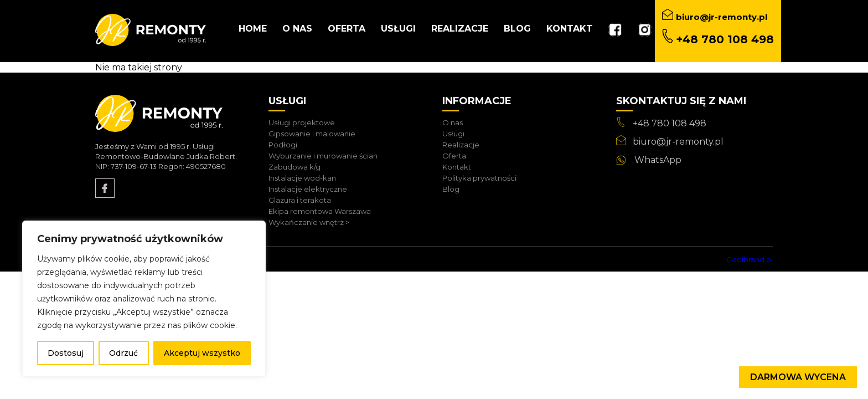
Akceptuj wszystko (202, 353)
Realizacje (460, 29)
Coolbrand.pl (750, 259)
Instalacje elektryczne (308, 189)
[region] (144, 299)
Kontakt (570, 29)
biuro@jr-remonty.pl (678, 142)
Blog (517, 29)
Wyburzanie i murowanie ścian (323, 156)
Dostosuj (66, 353)
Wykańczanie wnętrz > (309, 222)
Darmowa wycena (798, 377)
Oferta (347, 29)
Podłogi (283, 145)
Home (253, 29)
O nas (297, 29)
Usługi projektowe (302, 122)
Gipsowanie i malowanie (312, 134)
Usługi (398, 29)
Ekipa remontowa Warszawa (320, 211)
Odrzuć (123, 353)
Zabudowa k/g (294, 167)
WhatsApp (658, 160)
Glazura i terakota (300, 200)
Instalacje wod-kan (302, 178)
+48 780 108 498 (670, 123)
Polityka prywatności (479, 178)
